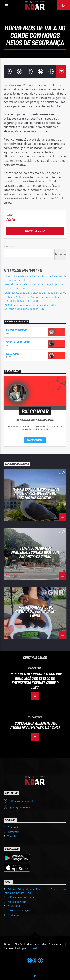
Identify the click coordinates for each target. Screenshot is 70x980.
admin (11, 219)
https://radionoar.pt (21, 801)
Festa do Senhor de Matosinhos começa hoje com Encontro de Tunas (35, 552)
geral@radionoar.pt (21, 807)
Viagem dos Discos (16, 330)
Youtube (12, 836)
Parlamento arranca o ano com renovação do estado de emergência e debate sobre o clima (36, 680)
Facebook (13, 827)
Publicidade (14, 906)
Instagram (13, 832)
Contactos (13, 915)
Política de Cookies (18, 902)
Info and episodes (35, 440)
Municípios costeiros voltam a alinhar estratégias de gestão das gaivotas (36, 493)
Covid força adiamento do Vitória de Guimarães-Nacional (35, 725)
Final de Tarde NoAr (18, 342)
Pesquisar (9, 247)
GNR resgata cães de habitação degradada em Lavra (35, 293)
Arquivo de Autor (35, 231)
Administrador (14, 515)
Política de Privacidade (21, 897)
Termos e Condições (19, 911)
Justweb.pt (35, 948)
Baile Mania (13, 354)
